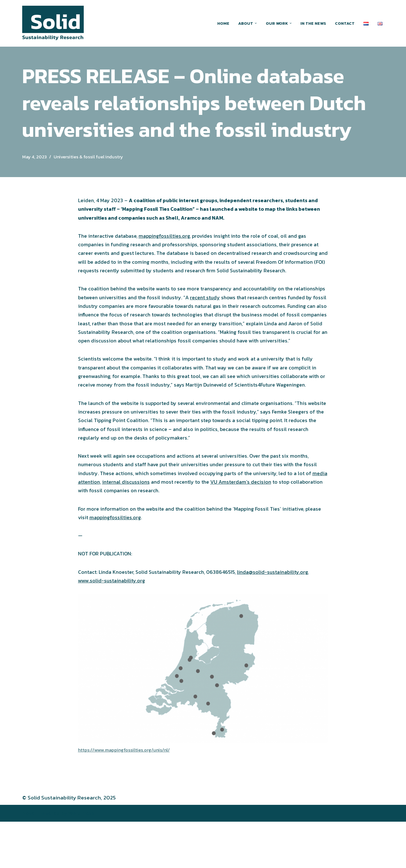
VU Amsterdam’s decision (283, 524)
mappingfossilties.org (171, 238)
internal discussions (161, 524)
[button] (252, 23)
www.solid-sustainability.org (114, 626)
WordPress (81, 859)
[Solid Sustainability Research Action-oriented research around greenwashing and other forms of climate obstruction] (53, 23)
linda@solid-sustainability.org (286, 617)
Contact (344, 23)
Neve (28, 859)
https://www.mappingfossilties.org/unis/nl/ (127, 796)
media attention (113, 524)
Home (219, 23)
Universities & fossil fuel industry (94, 157)
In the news (312, 23)
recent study (248, 312)
